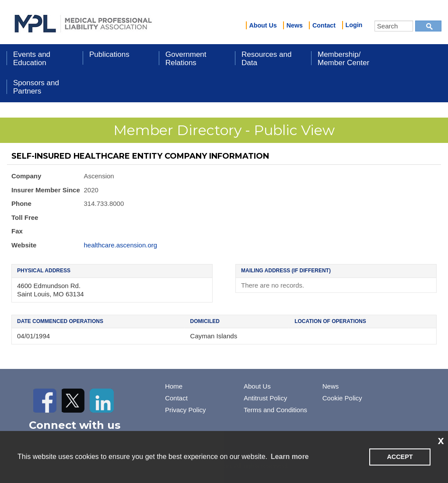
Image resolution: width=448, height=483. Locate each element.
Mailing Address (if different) (286, 271)
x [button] (441, 440)
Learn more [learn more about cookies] (290, 457)
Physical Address (44, 271)
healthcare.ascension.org (121, 245)
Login (354, 25)
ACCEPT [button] (400, 457)
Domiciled (205, 321)
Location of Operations (330, 321)
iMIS (83, 22)
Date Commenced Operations (60, 321)
